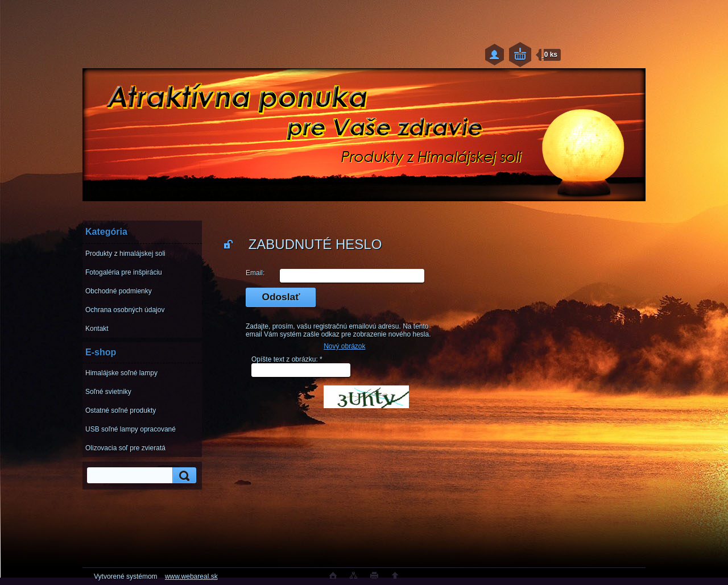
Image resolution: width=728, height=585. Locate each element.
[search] (183, 476)
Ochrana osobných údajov (125, 310)
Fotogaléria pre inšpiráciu (124, 272)
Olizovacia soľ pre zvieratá (125, 448)
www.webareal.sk (191, 576)
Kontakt (97, 329)
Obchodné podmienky (119, 291)
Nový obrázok (344, 346)
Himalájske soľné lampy (121, 373)
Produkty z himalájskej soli (125, 254)
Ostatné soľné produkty (121, 410)
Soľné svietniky (108, 392)
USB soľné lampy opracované (131, 429)
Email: (255, 273)
